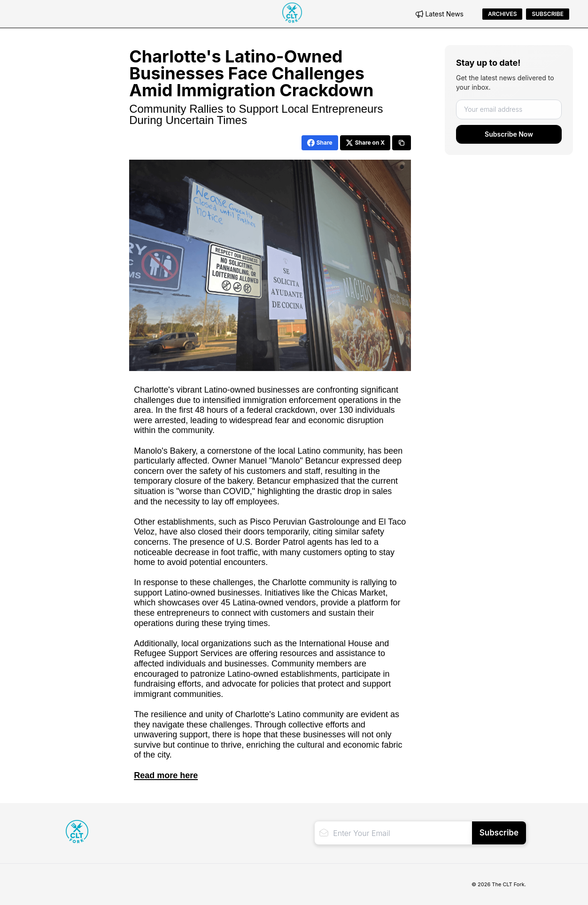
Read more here (166, 775)
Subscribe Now (509, 134)
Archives (502, 14)
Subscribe (548, 14)
